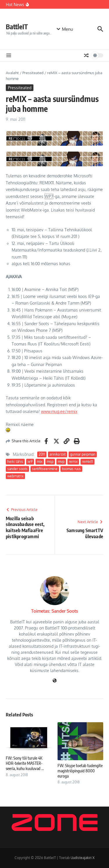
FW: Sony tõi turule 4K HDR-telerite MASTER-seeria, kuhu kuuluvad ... (25, 763)
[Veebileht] (55, 681)
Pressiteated (33, 73)
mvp (61, 462)
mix (40, 462)
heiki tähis (15, 462)
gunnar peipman (83, 454)
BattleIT (17, 27)
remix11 (87, 462)
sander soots (17, 469)
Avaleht (12, 73)
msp (50, 462)
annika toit (58, 454)
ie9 (30, 462)
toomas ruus (71, 469)
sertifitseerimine (45, 469)
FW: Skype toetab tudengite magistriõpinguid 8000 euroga (80, 771)
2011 (42, 454)
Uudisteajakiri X (83, 858)
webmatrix (15, 476)
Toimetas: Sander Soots (54, 611)
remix (73, 462)
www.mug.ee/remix (59, 411)
